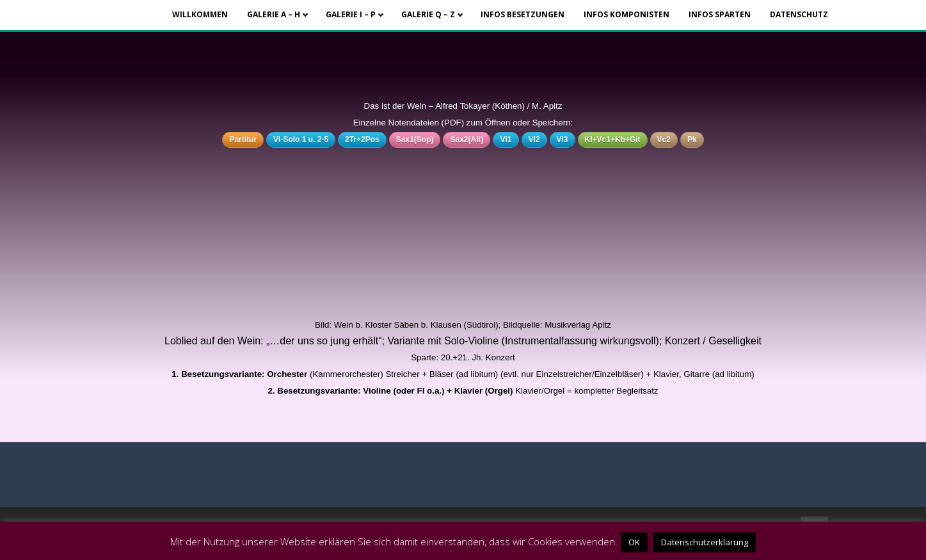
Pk (692, 140)
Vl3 (563, 140)
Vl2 (534, 140)
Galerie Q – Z (428, 14)
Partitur (243, 140)
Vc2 (664, 140)
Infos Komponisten (627, 14)
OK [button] (634, 542)
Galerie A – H (274, 14)
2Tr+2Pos (362, 140)
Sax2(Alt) (467, 140)
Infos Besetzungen (523, 14)
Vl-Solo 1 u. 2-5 (301, 140)
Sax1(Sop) (415, 140)
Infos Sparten (720, 14)
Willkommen (200, 14)
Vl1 (506, 140)
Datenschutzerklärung (705, 542)
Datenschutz (799, 14)
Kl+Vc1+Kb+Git (613, 140)
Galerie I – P (351, 14)
